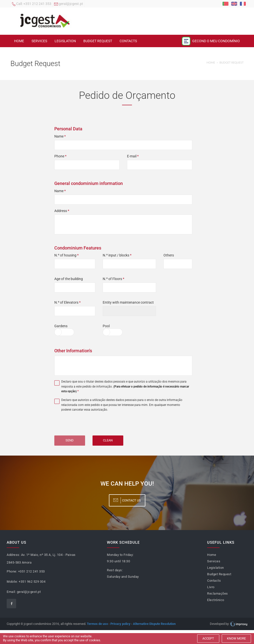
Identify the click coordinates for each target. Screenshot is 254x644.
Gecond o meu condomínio (211, 41)
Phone (60, 156)
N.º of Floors (113, 279)
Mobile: (12, 582)
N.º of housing (66, 255)
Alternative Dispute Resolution (154, 624)
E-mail (133, 156)
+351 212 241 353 (32, 4)
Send (70, 440)
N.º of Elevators (67, 302)
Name (60, 136)
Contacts (128, 41)
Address (62, 211)
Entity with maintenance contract (128, 302)
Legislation (65, 41)
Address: (13, 555)
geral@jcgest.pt (69, 4)
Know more (236, 638)
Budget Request (98, 41)
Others (169, 255)
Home (19, 41)
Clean (108, 440)
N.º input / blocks (117, 255)
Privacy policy (120, 624)
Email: (11, 592)
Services (39, 41)
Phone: (12, 571)
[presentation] (88, 426)
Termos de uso (97, 624)
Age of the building (69, 279)
